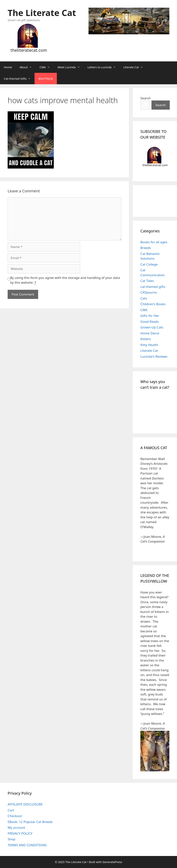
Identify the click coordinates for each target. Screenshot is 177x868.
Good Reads (150, 322)
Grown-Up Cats (152, 327)
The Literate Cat (42, 13)
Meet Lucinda (71, 67)
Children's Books (153, 304)
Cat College (149, 264)
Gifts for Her (150, 316)
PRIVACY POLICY (20, 833)
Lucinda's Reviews (154, 356)
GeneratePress (112, 862)
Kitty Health (149, 345)
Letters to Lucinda (104, 67)
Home (8, 67)
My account (16, 827)
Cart (11, 810)
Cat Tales (147, 281)
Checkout (15, 816)
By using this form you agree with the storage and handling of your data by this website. (65, 280)
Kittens (146, 339)
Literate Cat (135, 67)
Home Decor (150, 333)
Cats (144, 298)
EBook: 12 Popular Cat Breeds (30, 822)
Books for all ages (154, 242)
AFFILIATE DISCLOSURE (25, 804)
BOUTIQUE (46, 79)
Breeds (146, 248)
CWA (47, 67)
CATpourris (149, 292)
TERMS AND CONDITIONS (27, 845)
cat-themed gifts (153, 287)
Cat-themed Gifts (19, 79)
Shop (12, 839)
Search (146, 98)
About (28, 67)
